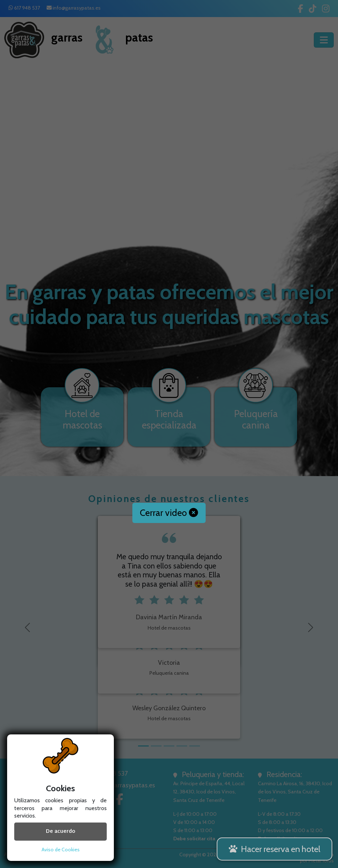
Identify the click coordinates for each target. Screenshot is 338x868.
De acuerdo (60, 832)
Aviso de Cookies (61, 850)
